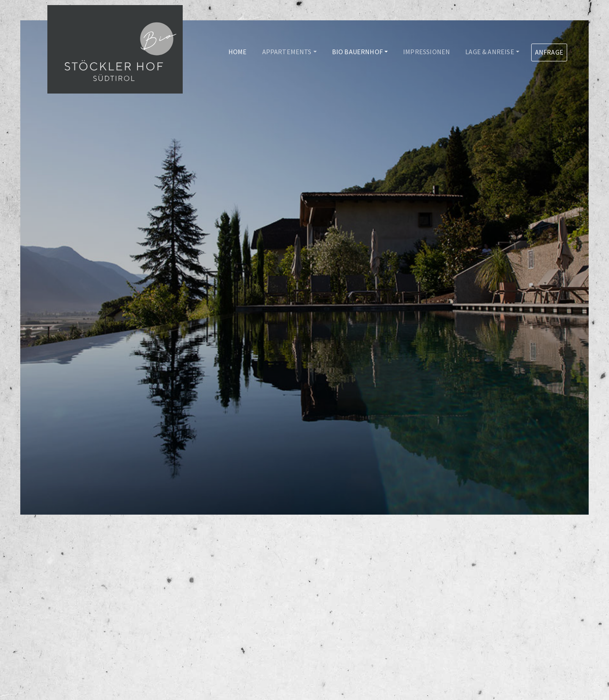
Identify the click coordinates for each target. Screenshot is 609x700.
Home (238, 52)
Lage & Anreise (490, 52)
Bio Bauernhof (357, 52)
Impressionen (427, 52)
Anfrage (549, 52)
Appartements (287, 52)
